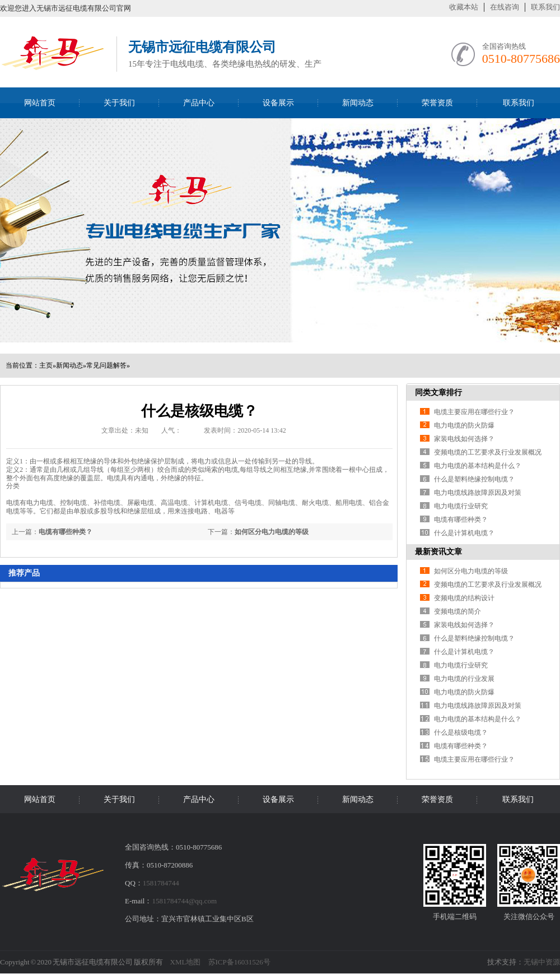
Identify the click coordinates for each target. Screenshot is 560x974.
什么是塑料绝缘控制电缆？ (474, 479)
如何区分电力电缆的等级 (272, 532)
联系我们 (545, 7)
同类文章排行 (438, 393)
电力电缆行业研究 (461, 506)
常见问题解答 (106, 365)
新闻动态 (358, 103)
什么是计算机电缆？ (464, 533)
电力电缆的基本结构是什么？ (478, 466)
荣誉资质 (437, 103)
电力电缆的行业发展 (464, 679)
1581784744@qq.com (184, 901)
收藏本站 (464, 7)
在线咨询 (505, 7)
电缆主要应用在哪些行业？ (474, 412)
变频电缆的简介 (458, 611)
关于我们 (119, 103)
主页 (46, 365)
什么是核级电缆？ (461, 732)
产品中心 (199, 103)
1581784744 (161, 883)
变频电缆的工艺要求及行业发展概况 (488, 452)
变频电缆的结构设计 (464, 598)
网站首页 (40, 103)
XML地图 (186, 962)
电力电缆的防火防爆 (464, 425)
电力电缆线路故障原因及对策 (478, 493)
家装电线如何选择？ (464, 439)
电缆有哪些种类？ (66, 532)
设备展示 (278, 103)
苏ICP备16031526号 (239, 962)
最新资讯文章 (438, 552)
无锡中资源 (542, 962)
